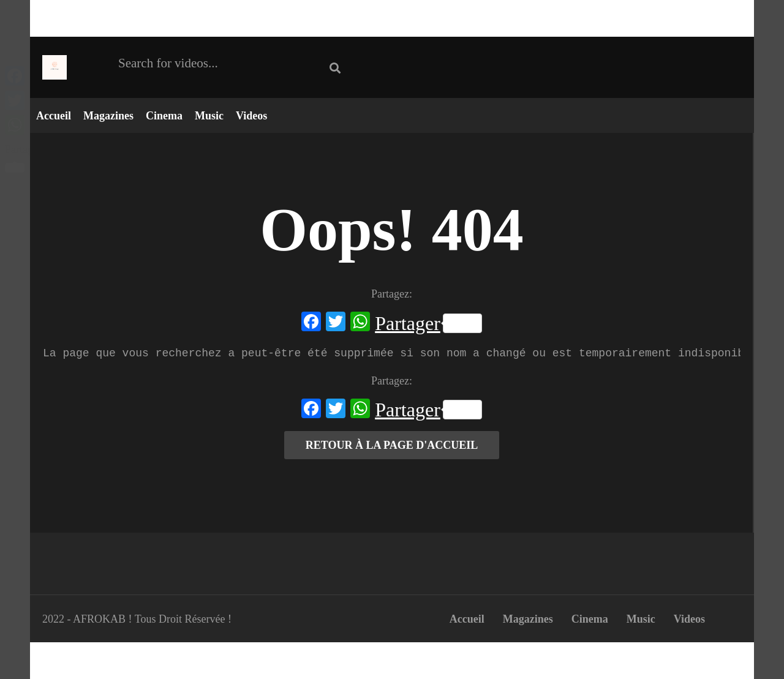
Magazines (108, 116)
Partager (428, 323)
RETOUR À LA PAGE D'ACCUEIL (392, 445)
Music (209, 116)
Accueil (54, 116)
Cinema (164, 116)
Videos (251, 116)
